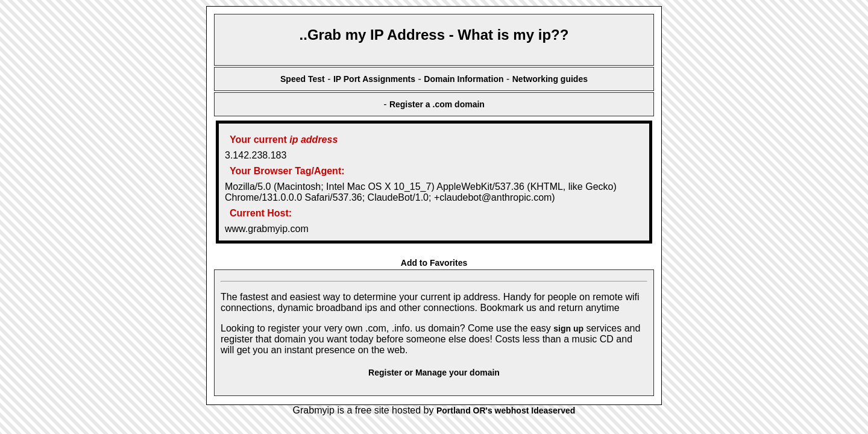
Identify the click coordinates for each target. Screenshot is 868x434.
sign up (568, 329)
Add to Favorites (434, 263)
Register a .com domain (437, 104)
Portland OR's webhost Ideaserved (506, 410)
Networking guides (550, 79)
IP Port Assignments (374, 79)
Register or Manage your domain (434, 373)
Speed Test (303, 79)
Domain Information (464, 79)
